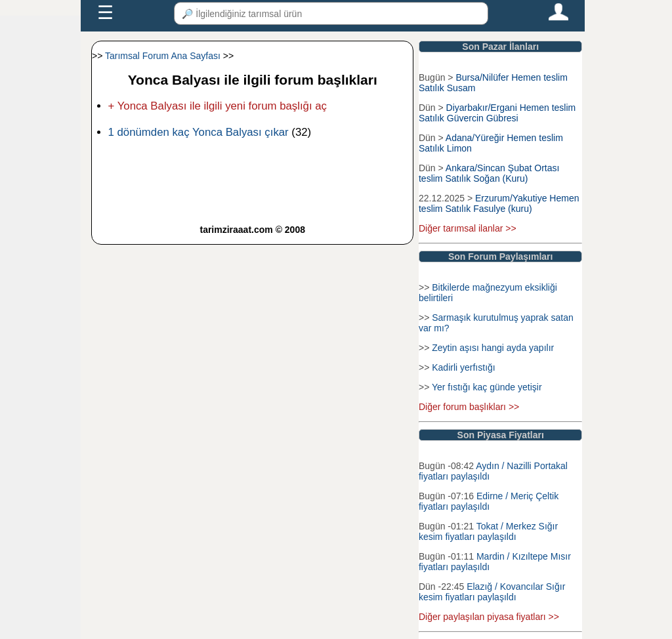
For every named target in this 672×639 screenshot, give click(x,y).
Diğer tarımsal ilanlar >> (468, 228)
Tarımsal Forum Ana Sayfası (163, 56)
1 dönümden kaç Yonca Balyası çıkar (199, 132)
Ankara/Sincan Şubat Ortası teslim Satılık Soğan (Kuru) (489, 173)
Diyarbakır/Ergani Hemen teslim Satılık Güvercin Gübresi (497, 113)
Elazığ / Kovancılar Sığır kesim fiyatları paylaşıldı (492, 592)
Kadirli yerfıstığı (463, 367)
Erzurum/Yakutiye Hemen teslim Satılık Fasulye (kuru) (499, 203)
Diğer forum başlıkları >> (469, 407)
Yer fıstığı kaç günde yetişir (487, 387)
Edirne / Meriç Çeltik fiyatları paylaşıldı (489, 501)
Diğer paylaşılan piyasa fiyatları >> (489, 617)
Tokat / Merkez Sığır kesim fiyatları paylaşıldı (488, 531)
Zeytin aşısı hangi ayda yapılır (493, 348)
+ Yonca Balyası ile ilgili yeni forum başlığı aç (218, 106)
